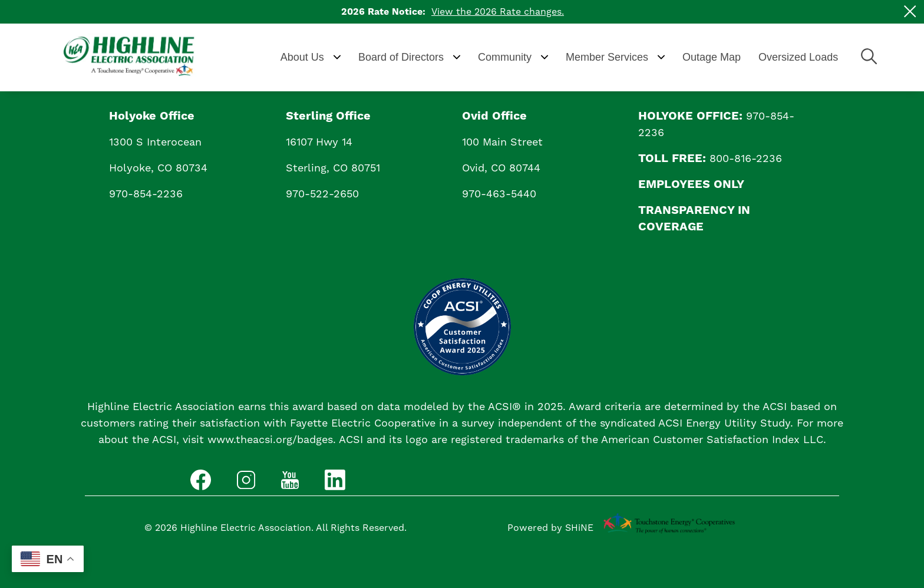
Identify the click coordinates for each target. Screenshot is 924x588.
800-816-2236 (746, 159)
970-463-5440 (499, 194)
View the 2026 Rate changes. (498, 12)
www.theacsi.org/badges (270, 440)
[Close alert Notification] (910, 11)
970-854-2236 (146, 194)
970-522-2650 (322, 194)
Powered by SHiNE (550, 528)
